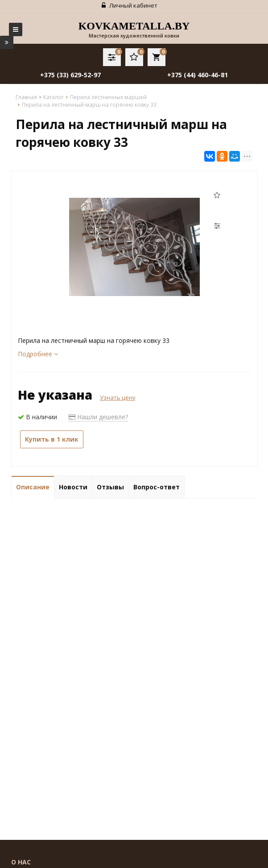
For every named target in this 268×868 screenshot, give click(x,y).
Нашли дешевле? (98, 417)
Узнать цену (118, 397)
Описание (33, 487)
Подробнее (38, 354)
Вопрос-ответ (157, 487)
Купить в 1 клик (52, 439)
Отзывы (110, 487)
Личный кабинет (130, 5)
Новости (73, 487)
